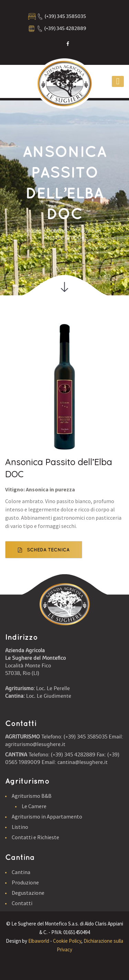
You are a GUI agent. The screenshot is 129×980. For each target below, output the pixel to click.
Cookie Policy (67, 941)
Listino (20, 827)
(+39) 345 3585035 (65, 16)
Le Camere (34, 806)
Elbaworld (39, 941)
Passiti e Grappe (64, 237)
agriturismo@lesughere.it (35, 744)
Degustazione (28, 893)
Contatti (22, 903)
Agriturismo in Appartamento (47, 816)
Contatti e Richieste (35, 837)
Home (34, 231)
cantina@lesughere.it (83, 762)
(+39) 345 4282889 (65, 28)
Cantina (57, 231)
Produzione (87, 231)
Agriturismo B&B (32, 796)
